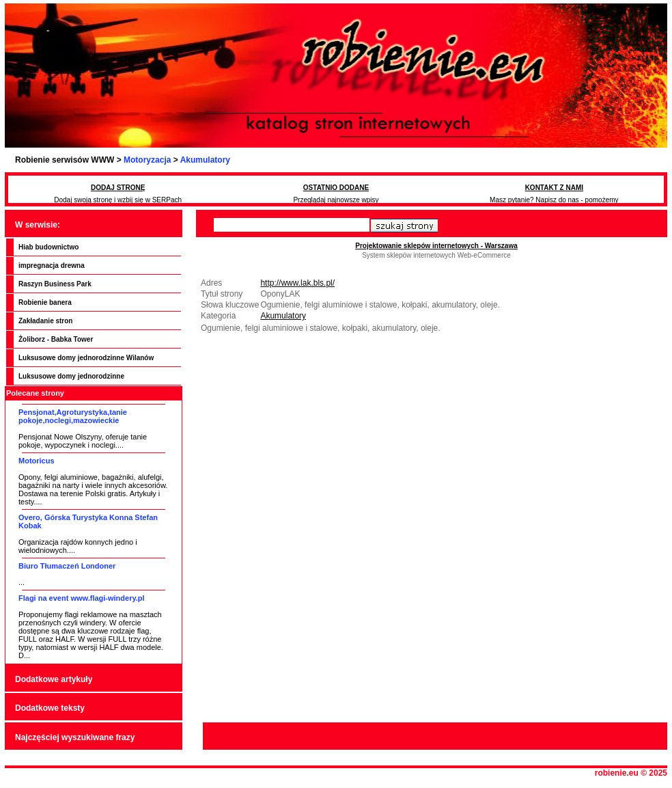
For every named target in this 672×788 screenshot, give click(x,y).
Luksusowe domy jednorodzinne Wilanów (86, 358)
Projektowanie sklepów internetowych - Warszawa (436, 246)
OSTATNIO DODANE (336, 188)
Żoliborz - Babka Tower (56, 339)
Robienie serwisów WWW (65, 160)
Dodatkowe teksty (50, 708)
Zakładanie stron (45, 321)
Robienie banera (45, 302)
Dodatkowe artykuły (54, 679)
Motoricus (37, 461)
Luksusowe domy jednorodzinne (71, 376)
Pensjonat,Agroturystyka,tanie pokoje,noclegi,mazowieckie (73, 416)
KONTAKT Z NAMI (554, 188)
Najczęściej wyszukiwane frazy (75, 737)
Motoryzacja (147, 160)
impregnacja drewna (52, 266)
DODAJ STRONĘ (118, 188)
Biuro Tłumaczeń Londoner (67, 566)
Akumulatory (205, 160)
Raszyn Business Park (55, 284)
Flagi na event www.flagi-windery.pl (82, 598)
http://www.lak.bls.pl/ (297, 283)
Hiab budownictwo (48, 247)
